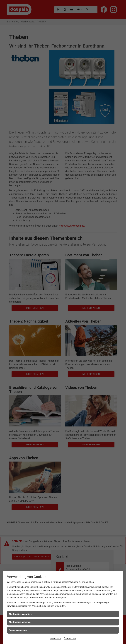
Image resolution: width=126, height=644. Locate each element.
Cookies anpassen (18, 630)
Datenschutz (70, 638)
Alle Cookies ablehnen (20, 622)
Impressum (55, 638)
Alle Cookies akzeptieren (21, 614)
